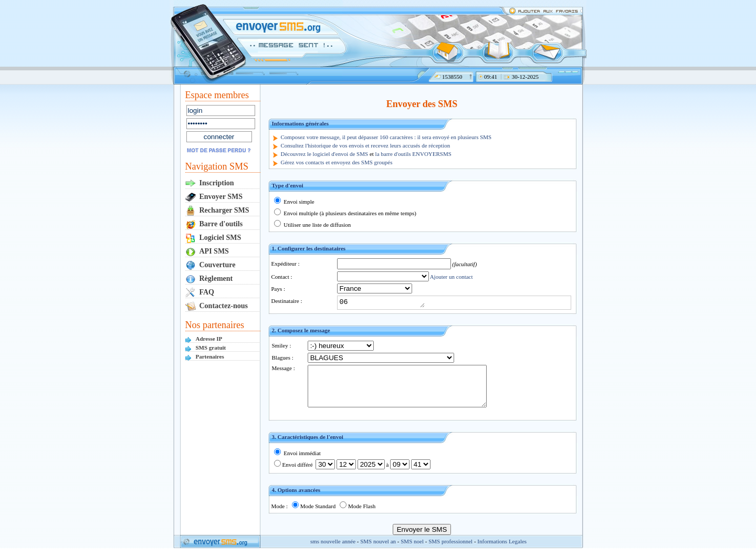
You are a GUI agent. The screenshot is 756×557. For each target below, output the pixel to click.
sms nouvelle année (333, 549)
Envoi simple (294, 202)
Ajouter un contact (451, 277)
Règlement (216, 278)
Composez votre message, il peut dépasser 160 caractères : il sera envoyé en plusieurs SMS (386, 137)
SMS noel (412, 549)
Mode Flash (358, 514)
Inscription (217, 183)
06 (387, 302)
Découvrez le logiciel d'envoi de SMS (325, 154)
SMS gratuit (211, 348)
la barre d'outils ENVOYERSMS (413, 154)
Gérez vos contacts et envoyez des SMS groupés (337, 162)
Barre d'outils (221, 224)
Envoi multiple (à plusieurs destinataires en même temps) (345, 213)
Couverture (218, 265)
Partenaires (210, 356)
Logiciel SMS (220, 238)
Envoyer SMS (221, 197)
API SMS (214, 251)
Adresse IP (209, 339)
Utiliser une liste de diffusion (313, 225)
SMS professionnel (450, 549)
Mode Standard (314, 514)
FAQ (207, 292)
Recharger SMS (224, 210)
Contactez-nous (224, 306)
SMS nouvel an (378, 549)
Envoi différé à (352, 472)
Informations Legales (502, 549)
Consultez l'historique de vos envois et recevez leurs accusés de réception (366, 145)
